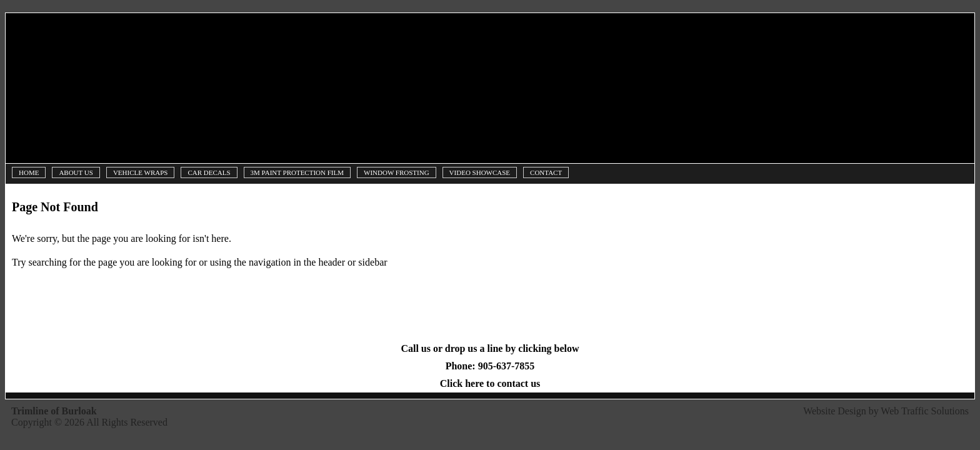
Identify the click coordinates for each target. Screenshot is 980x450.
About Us (76, 172)
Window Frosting (397, 172)
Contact (546, 172)
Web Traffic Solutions (925, 411)
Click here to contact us (490, 383)
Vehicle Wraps (141, 172)
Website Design (834, 411)
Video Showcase (480, 172)
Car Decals (209, 172)
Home (29, 172)
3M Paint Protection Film (297, 172)
